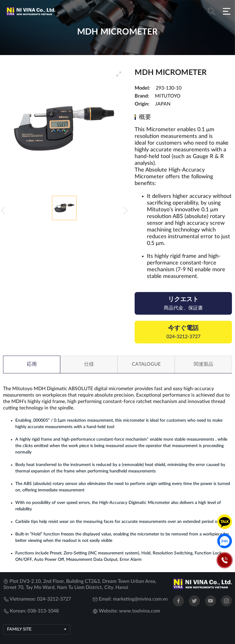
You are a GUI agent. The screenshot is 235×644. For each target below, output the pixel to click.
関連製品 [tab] (203, 364)
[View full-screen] (119, 74)
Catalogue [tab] (146, 364)
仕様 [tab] (89, 364)
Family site (19, 629)
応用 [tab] (32, 364)
